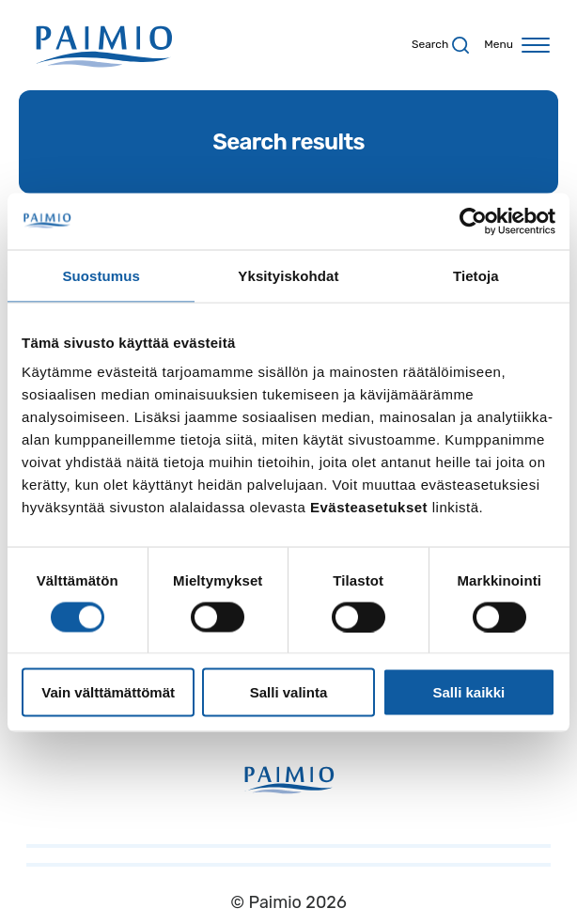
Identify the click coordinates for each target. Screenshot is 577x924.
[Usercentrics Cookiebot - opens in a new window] (473, 221)
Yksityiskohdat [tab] (288, 275)
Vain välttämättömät (108, 692)
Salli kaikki (468, 692)
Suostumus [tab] (101, 275)
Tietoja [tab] (476, 275)
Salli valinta (289, 692)
